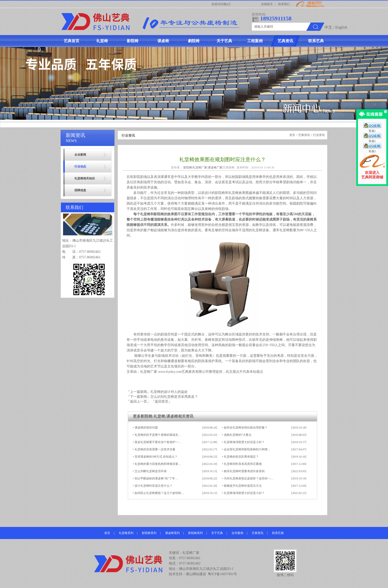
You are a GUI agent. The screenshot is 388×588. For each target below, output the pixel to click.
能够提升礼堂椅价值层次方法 (243, 486)
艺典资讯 (304, 135)
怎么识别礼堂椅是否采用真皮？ (174, 397)
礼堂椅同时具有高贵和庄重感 (243, 464)
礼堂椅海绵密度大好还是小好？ (244, 442)
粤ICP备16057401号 (222, 574)
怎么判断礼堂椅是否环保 (151, 471)
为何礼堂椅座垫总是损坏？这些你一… (249, 478)
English (341, 27)
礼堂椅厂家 (200, 167)
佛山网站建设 (196, 574)
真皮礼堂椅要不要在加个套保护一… (158, 442)
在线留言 (267, 4)
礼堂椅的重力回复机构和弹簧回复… (158, 464)
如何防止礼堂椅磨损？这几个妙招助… (159, 493)
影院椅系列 (149, 533)
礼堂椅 (234, 193)
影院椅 (188, 167)
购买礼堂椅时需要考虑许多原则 (244, 471)
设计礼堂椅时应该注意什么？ (154, 486)
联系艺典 (278, 533)
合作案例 (237, 533)
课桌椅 (172, 416)
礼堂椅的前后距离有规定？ (241, 457)
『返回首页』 (162, 401)
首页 (292, 135)
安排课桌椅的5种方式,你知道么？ (156, 457)
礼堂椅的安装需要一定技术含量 (155, 449)
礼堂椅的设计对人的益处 (169, 392)
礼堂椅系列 (126, 533)
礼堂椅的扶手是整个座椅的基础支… (158, 435)
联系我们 (284, 4)
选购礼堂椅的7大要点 (238, 435)
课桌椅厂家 (215, 167)
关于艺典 (217, 533)
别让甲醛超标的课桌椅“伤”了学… (156, 478)
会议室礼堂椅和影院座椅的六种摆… (247, 449)
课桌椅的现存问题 (146, 428)
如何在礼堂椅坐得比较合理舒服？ (246, 428)
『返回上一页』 (138, 401)
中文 (328, 27)
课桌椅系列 (172, 533)
